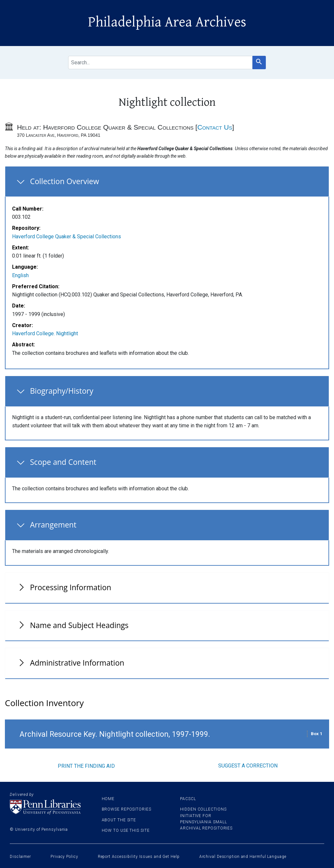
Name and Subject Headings (79, 625)
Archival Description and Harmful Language (243, 857)
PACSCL (188, 799)
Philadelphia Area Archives (167, 22)
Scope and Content (63, 462)
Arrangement (53, 525)
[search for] (160, 63)
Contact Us (215, 127)
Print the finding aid (86, 766)
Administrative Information (77, 663)
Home (108, 799)
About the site (119, 820)
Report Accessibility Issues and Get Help (139, 857)
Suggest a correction (248, 766)
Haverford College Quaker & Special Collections (67, 237)
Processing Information (71, 587)
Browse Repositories (127, 809)
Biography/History (62, 391)
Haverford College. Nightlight (45, 333)
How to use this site (126, 830)
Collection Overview (65, 181)
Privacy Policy (64, 857)
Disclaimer (20, 857)
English (20, 275)
